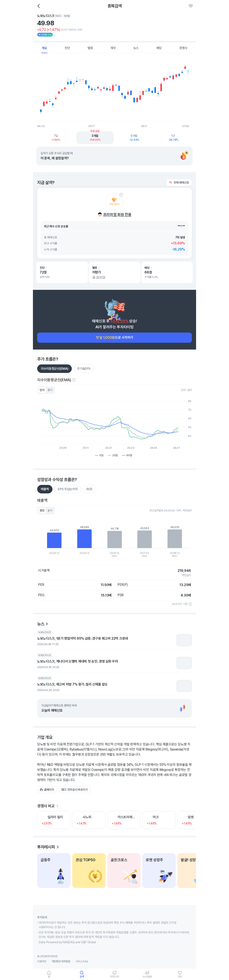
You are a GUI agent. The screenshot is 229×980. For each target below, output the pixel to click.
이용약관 (42, 961)
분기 (50, 511)
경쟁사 (183, 48)
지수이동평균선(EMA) (54, 369)
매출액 (45, 489)
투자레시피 (46, 847)
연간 (42, 511)
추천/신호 (115, 976)
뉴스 (136, 48)
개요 (44, 48)
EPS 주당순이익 (68, 489)
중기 (50, 390)
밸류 (90, 48)
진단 (67, 48)
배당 (159, 48)
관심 (180, 976)
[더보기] (57, 806)
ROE (89, 489)
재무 (113, 48)
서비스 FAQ (82, 961)
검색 (82, 976)
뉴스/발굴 (147, 976)
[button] (179, 183)
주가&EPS (84, 369)
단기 (42, 390)
